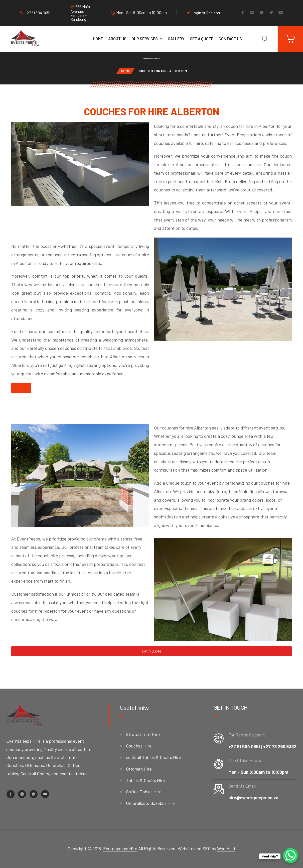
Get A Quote (202, 39)
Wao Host (226, 848)
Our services (145, 39)
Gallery (176, 39)
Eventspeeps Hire (120, 848)
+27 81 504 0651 (38, 13)
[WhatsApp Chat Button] (290, 855)
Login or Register (204, 13)
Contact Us (230, 39)
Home (98, 39)
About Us (117, 39)
